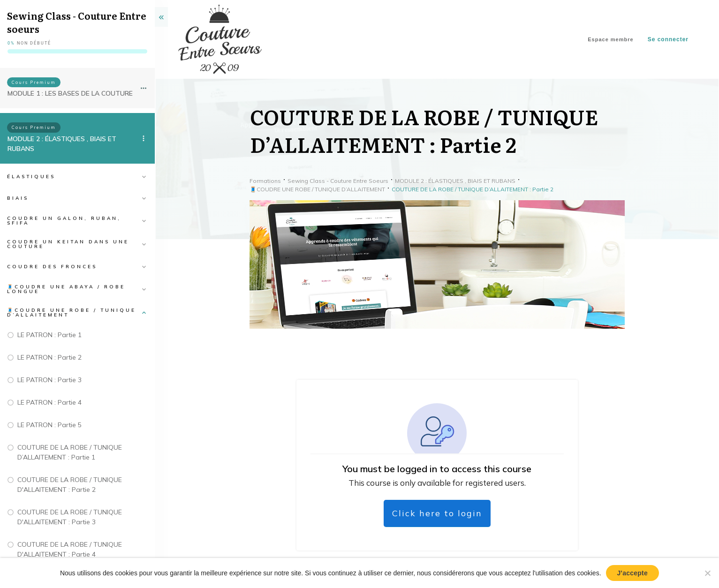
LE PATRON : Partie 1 (49, 335)
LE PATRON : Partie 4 (49, 402)
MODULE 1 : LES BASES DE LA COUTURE (70, 93)
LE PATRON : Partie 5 (49, 425)
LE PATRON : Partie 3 (49, 380)
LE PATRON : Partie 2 (49, 357)
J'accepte (633, 573)
